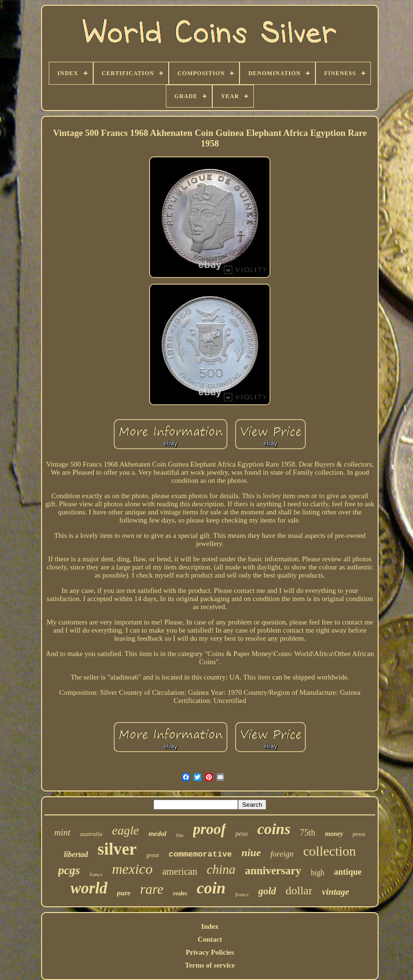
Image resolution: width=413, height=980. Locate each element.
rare (152, 889)
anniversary (273, 871)
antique (348, 872)
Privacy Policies (210, 952)
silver (117, 849)
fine (180, 835)
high (317, 873)
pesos (359, 834)
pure (124, 893)
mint (63, 832)
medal (158, 834)
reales (180, 893)
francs (96, 874)
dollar (299, 891)
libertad (76, 854)
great (153, 855)
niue (251, 852)
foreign (282, 854)
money (334, 834)
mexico (132, 869)
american (179, 871)
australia (91, 834)
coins (274, 829)
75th (308, 833)
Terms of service (210, 965)
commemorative (201, 854)
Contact (210, 939)
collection (329, 851)
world (89, 888)
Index (210, 926)
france (242, 894)
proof (210, 829)
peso (242, 834)
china (221, 869)
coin (211, 888)
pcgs (69, 870)
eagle (125, 830)
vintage (335, 892)
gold (267, 891)
